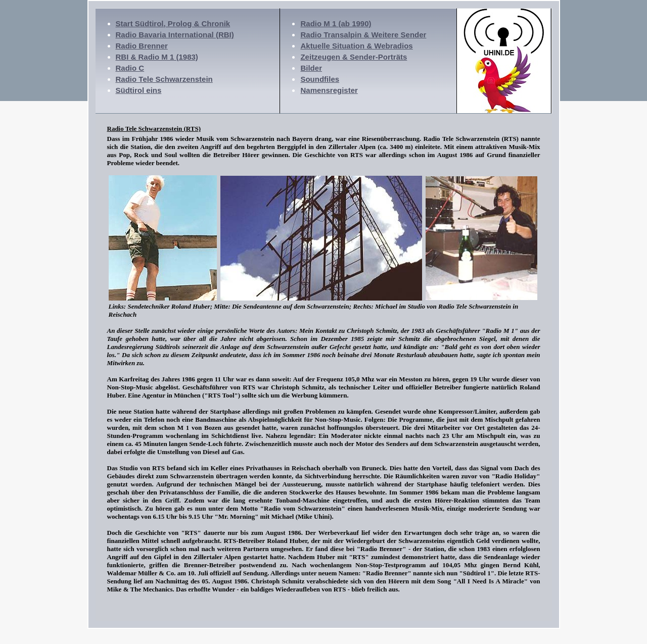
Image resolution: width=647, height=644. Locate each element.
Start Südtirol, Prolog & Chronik (173, 23)
